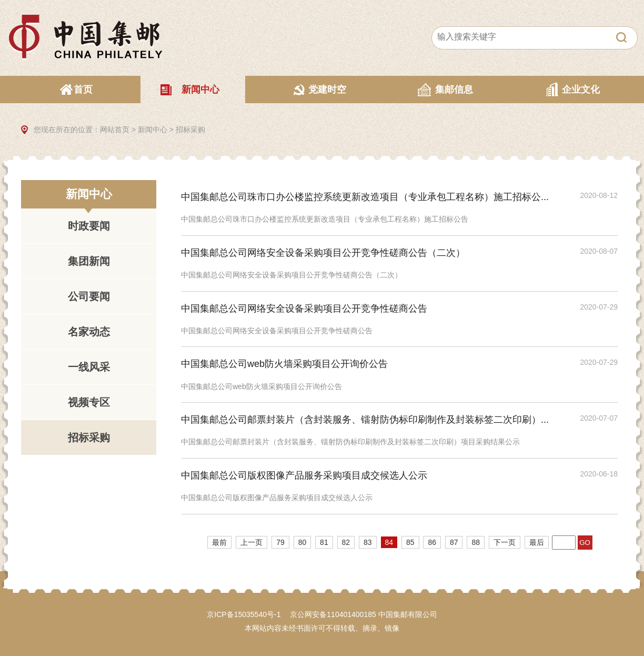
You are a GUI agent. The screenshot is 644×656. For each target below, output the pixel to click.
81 (324, 542)
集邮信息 (454, 90)
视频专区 (89, 402)
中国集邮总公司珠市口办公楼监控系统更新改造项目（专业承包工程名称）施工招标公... (365, 197)
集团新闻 (89, 261)
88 (476, 542)
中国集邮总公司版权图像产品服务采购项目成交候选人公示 (304, 475)
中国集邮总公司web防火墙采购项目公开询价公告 (284, 364)
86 (432, 542)
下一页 (505, 542)
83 (368, 542)
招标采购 (190, 130)
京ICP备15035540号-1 (244, 614)
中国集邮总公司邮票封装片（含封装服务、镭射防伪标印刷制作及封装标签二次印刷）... (365, 420)
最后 (537, 542)
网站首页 (115, 130)
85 (410, 542)
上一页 (251, 542)
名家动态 (89, 332)
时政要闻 (89, 226)
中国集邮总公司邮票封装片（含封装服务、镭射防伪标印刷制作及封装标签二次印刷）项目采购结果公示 (350, 442)
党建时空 (327, 90)
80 (303, 542)
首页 (83, 90)
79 (280, 542)
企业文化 (581, 90)
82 (346, 542)
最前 (219, 542)
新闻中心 (200, 90)
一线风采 (89, 367)
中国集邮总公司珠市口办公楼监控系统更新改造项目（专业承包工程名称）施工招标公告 (325, 219)
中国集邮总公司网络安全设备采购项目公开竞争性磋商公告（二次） (323, 253)
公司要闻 (89, 296)
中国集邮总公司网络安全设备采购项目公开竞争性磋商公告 (304, 309)
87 (454, 542)
